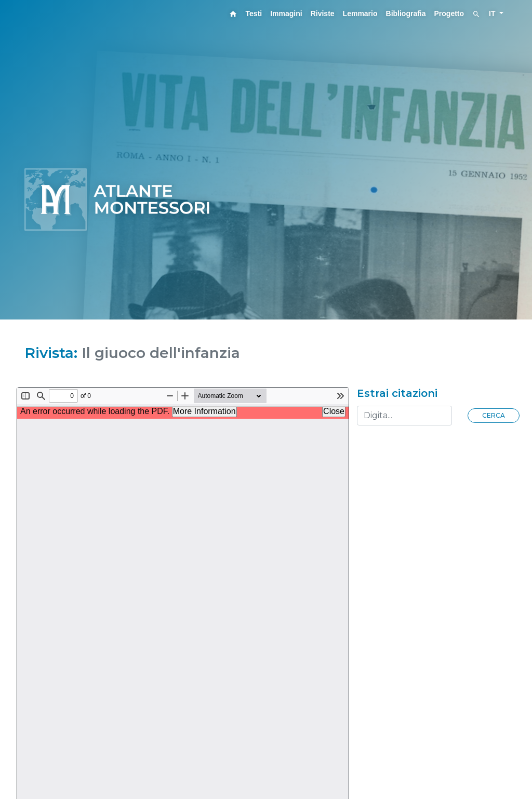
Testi (254, 14)
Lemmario (360, 14)
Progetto (449, 14)
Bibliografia (406, 14)
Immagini (286, 14)
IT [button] (493, 14)
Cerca (494, 415)
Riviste (323, 14)
